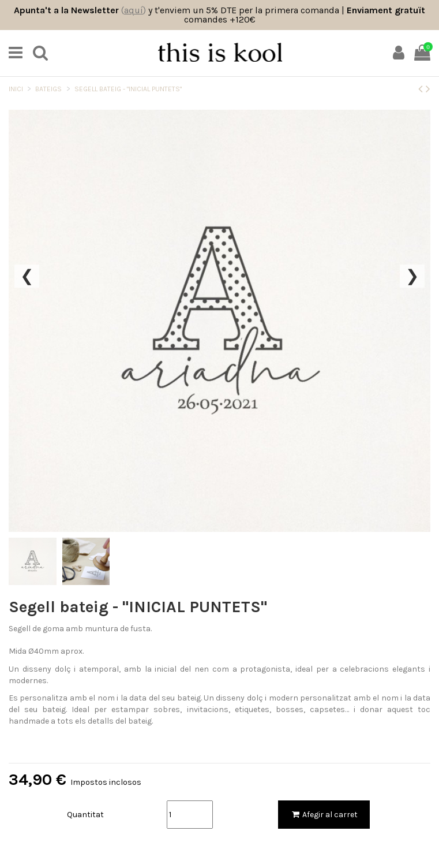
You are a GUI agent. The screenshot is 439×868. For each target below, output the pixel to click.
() (134, 10)
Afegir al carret (324, 815)
